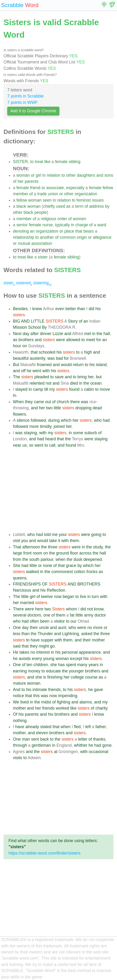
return (78, 365)
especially (75, 188)
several (20, 615)
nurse (48, 225)
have (35, 640)
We (16, 702)
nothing (20, 721)
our (74, 621)
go (52, 646)
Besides (20, 309)
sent (35, 739)
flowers (20, 414)
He (16, 652)
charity (101, 708)
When (18, 402)
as (68, 206)
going (96, 535)
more (34, 426)
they (29, 402)
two (49, 408)
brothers (26, 340)
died (74, 383)
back (44, 739)
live (83, 597)
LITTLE (38, 321)
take (53, 541)
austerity (37, 358)
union (53, 194)
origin (82, 237)
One (17, 628)
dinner (46, 334)
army (89, 615)
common (68, 237)
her (21, 181)
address (97, 206)
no (90, 628)
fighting (64, 702)
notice (18, 696)
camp (38, 389)
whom (71, 609)
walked (33, 572)
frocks (92, 572)
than (81, 309)
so (31, 445)
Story (73, 321)
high (88, 352)
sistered (24, 283)
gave (98, 690)
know (99, 609)
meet (91, 340)
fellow (108, 188)
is (45, 677)
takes (24, 652)
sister (43, 257)
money (34, 671)
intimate (40, 690)
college (77, 677)
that (79, 231)
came (39, 402)
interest (43, 652)
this (36, 696)
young (49, 659)
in (44, 175)
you (24, 541)
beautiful (21, 358)
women (79, 219)
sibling (75, 162)
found (74, 389)
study (98, 547)
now (58, 597)
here (39, 609)
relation (54, 175)
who (98, 420)
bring (82, 377)
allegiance (102, 237)
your (63, 535)
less (17, 634)
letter (83, 739)
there (75, 402)
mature (19, 683)
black (21, 206)
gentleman (41, 745)
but (99, 377)
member (21, 194)
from (17, 559)
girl (38, 175)
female (61, 162)
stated (46, 727)
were (61, 340)
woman (23, 175)
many (82, 665)
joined (59, 426)
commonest (62, 572)
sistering (42, 283)
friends (54, 690)
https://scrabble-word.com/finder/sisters (44, 853)
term (79, 206)
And (17, 690)
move (105, 389)
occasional (99, 752)
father (101, 727)
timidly (46, 426)
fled (77, 727)
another (47, 237)
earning (20, 671)
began (68, 597)
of (15, 181)
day (26, 334)
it (59, 541)
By (44, 327)
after (34, 334)
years (94, 665)
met (87, 334)
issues (98, 200)
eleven (42, 733)
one (47, 615)
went (37, 371)
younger (77, 671)
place (69, 231)
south (34, 559)
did (91, 309)
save (59, 377)
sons (109, 175)
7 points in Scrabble (26, 96)
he (29, 371)
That (17, 547)
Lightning (71, 634)
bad (59, 358)
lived (24, 702)
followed (38, 420)
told (47, 535)
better (71, 309)
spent (71, 665)
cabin (89, 389)
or (33, 175)
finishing (55, 677)
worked (63, 708)
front (27, 553)
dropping (83, 408)
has (61, 665)
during (54, 420)
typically (63, 225)
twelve (47, 597)
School (35, 327)
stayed (21, 389)
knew (37, 309)
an (32, 231)
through (20, 745)
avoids (25, 659)
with (46, 371)
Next (17, 334)
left (88, 727)
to (32, 162)
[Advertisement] (63, 490)
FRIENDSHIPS (27, 584)
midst (46, 702)
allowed (73, 340)
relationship (24, 237)
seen (47, 200)
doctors (34, 615)
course (91, 677)
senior (22, 225)
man (26, 739)
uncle (44, 628)
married (27, 603)
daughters (86, 175)
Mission (20, 327)
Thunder (45, 634)
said (17, 646)
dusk (78, 559)
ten (29, 665)
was (51, 358)
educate (54, 671)
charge (82, 225)
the (99, 334)
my (52, 389)
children (41, 665)
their (34, 628)
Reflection (56, 590)
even (60, 309)
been (45, 621)
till (46, 389)
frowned (44, 365)
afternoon (31, 547)
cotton (80, 572)
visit (16, 541)
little (57, 408)
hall (107, 334)
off (23, 371)
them (75, 541)
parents (32, 181)
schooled (47, 352)
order (62, 219)
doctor (100, 615)
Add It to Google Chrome (33, 111)
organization (86, 194)
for (99, 340)
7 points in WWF (22, 102)
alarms (86, 702)
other (71, 175)
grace (71, 566)
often (34, 621)
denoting (21, 231)
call (52, 445)
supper (47, 640)
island (101, 365)
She (17, 566)
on (25, 346)
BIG (16, 321)
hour (17, 346)
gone (107, 745)
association (42, 243)
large (18, 553)
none (47, 566)
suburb (91, 433)
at (56, 752)
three (53, 547)
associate (55, 188)
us (25, 445)
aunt (62, 628)
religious (48, 219)
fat (72, 615)
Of (15, 714)
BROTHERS (89, 584)
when (61, 559)
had (106, 420)
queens (20, 578)
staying (30, 433)
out (48, 402)
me (55, 535)
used (61, 206)
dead (97, 408)
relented (37, 383)
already (32, 727)
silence (23, 420)
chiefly (49, 206)
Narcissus (22, 590)
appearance (90, 652)
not (48, 383)
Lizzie (58, 334)
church (63, 402)
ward (102, 225)
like (47, 162)
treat (39, 162)
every (37, 659)
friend (35, 188)
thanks (99, 739)
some (78, 433)
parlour (47, 559)
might (44, 646)
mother (99, 640)
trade (42, 194)
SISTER (20, 162)
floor (74, 553)
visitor (59, 621)
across (85, 553)
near (17, 445)
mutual (24, 243)
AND (25, 321)
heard (50, 439)
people (41, 212)
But (16, 365)
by (107, 206)
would (66, 365)
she (54, 665)
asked (87, 634)
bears (89, 231)
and (100, 175)
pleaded (42, 377)
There (18, 609)
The (16, 377)
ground (63, 553)
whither (81, 745)
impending (68, 696)
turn (95, 597)
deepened (93, 559)
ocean (96, 383)
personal (70, 652)
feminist (84, 200)
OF (45, 584)
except (76, 659)
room (37, 553)
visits (18, 758)
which (66, 420)
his (98, 309)
